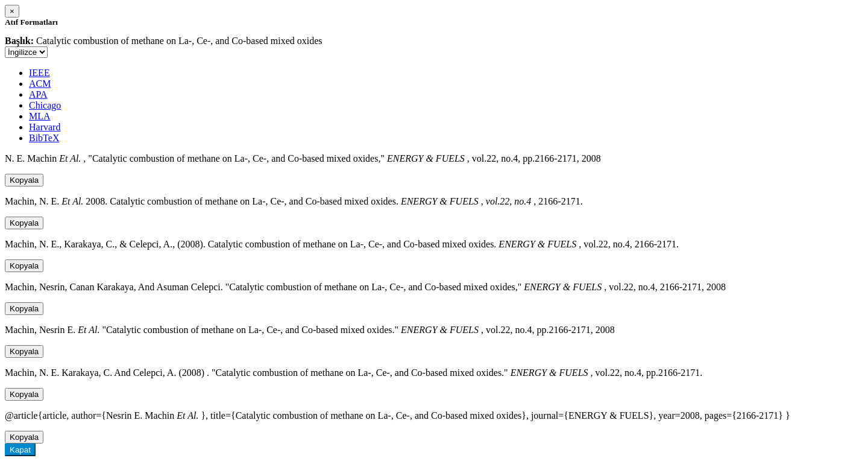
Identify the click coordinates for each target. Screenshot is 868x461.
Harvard (45, 127)
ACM (40, 84)
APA (38, 94)
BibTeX (44, 138)
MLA (40, 116)
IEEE (39, 73)
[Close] (12, 11)
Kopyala (24, 180)
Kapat (20, 450)
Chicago (45, 105)
